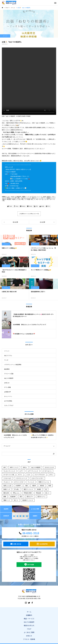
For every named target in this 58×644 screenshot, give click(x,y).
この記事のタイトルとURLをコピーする (29, 214)
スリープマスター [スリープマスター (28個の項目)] (40, 475)
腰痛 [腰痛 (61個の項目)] (5, 497)
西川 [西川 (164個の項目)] (21, 497)
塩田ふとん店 (17, 199)
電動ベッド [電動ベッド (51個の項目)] (7, 500)
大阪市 (4, 199)
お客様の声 (7, 392)
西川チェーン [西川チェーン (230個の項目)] (41, 497)
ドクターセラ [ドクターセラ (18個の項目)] (7, 478)
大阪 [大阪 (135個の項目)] (26, 486)
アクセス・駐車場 (29, 639)
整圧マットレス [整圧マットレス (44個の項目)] (28, 489)
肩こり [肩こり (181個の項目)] (47, 493)
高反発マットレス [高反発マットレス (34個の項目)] (28, 500)
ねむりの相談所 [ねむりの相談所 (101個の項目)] (36, 467)
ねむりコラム (8, 355)
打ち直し (18, 198)
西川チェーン (36, 198)
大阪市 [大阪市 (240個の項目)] (34, 486)
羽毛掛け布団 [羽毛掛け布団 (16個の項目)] (28, 493)
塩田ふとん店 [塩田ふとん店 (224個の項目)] (7, 486)
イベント (5, 36)
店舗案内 (29, 615)
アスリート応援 (9, 374)
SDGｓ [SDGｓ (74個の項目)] (25, 467)
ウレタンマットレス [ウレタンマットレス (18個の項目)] (9, 471)
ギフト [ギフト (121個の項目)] (20, 475)
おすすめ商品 (8, 401)
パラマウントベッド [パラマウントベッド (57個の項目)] (21, 478)
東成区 (9, 199)
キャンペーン (8, 396)
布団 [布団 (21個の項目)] (50, 486)
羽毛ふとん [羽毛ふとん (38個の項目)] (16, 493)
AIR (45, 197)
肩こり (24, 199)
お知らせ (7, 383)
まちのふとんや (27, 198)
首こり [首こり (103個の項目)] (16, 500)
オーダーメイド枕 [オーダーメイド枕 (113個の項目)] (9, 475)
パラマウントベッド (36, 197)
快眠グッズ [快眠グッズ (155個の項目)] (7, 489)
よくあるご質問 (29, 632)
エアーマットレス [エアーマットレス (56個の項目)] (33, 471)
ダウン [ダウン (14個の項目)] (51, 475)
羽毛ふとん (11, 198)
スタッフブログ (9, 405)
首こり (33, 199)
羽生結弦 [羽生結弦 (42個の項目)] (38, 493)
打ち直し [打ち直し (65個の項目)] (17, 489)
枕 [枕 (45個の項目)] (46, 489)
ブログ (29, 629)
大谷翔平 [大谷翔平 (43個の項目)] (18, 486)
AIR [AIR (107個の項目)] (5, 467)
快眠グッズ (50, 198)
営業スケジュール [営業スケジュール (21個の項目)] (44, 482)
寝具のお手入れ (29, 625)
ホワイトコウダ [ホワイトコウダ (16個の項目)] (19, 482)
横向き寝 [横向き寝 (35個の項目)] (6, 493)
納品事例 (7, 369)
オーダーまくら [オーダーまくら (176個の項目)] (47, 471)
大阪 (29, 199)
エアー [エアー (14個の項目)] (21, 471)
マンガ (6, 360)
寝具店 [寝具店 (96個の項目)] (42, 486)
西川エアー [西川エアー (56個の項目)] (30, 497)
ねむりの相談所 (16, 197)
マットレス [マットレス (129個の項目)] (31, 482)
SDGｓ (49, 197)
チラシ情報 (7, 387)
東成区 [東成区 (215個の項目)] (39, 489)
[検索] (54, 454)
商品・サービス (29, 619)
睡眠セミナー (7, 197)
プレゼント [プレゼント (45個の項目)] (7, 482)
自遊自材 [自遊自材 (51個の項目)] (13, 497)
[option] (15, 429)
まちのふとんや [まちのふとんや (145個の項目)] (49, 467)
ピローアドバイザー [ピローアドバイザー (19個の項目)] (37, 478)
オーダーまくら (41, 199)
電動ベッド (26, 197)
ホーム (29, 612)
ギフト (44, 198)
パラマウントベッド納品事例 (13, 365)
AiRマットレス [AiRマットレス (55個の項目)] (14, 467)
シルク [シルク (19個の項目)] (28, 475)
